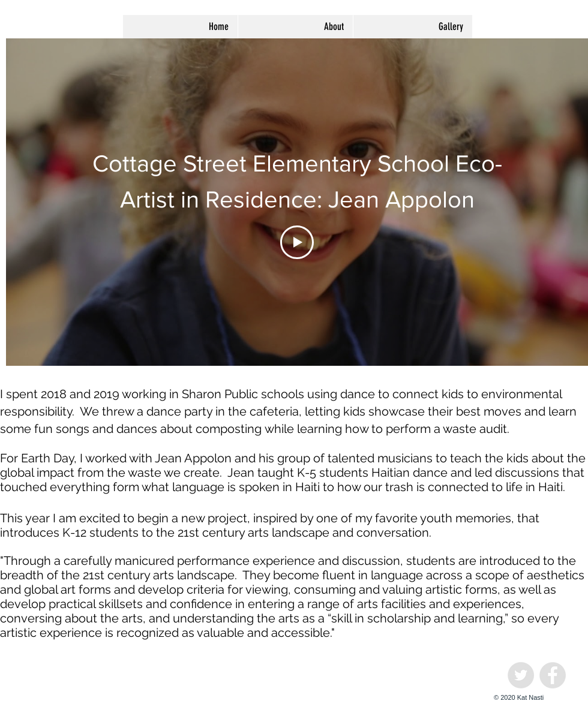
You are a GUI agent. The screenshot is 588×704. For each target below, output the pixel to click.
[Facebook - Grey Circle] (553, 675)
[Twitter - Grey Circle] (521, 675)
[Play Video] (297, 242)
